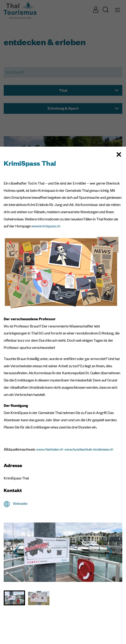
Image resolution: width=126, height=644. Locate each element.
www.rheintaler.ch (49, 449)
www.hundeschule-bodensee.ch (89, 449)
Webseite (20, 503)
